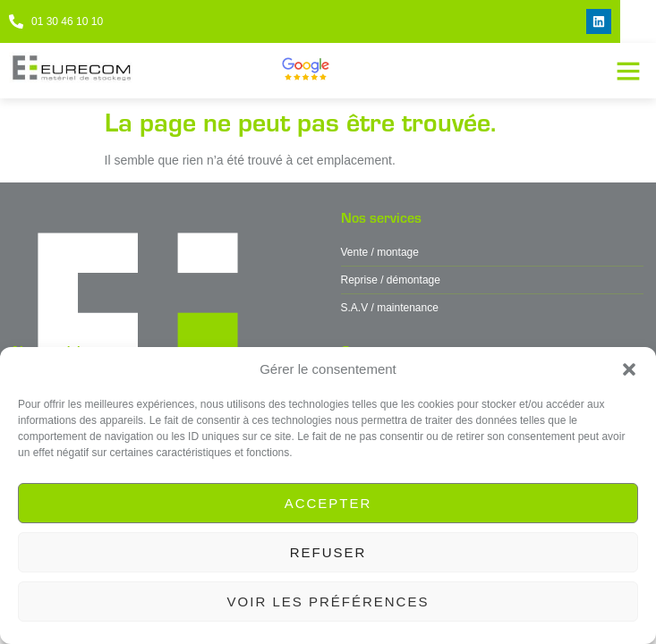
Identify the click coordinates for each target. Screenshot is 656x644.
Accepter (328, 503)
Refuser (328, 552)
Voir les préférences (328, 602)
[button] (629, 369)
